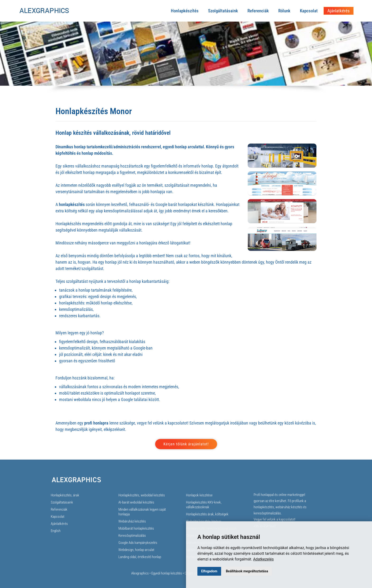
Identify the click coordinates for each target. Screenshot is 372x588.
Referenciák (258, 11)
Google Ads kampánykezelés (138, 543)
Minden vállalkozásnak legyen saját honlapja (142, 512)
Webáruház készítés (132, 521)
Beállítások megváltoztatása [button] (247, 571)
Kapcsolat (309, 11)
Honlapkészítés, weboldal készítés (142, 495)
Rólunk (284, 11)
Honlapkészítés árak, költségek (207, 514)
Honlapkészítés (185, 11)
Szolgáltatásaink (223, 11)
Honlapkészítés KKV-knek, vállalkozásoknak (204, 505)
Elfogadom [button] (209, 571)
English (56, 531)
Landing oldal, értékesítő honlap (140, 557)
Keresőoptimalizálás (132, 536)
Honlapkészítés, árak (65, 495)
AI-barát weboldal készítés (136, 502)
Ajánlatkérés (339, 11)
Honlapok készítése (199, 495)
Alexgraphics (140, 573)
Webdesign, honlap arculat (136, 550)
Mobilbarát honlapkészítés (136, 528)
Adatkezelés (263, 559)
